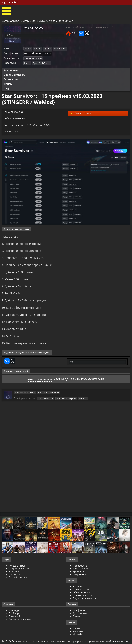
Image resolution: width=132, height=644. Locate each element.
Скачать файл (80, 113)
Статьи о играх (82, 592)
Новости (78, 589)
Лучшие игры (17, 569)
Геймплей (14, 619)
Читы (7, 88)
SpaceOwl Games (33, 58)
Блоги (76, 631)
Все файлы (79, 613)
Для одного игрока (66, 401)
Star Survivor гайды (25, 395)
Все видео (15, 613)
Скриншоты (11, 79)
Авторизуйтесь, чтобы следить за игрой (90, 27)
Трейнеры (79, 574)
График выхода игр (20, 571)
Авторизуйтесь (40, 382)
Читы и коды (80, 571)
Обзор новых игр (83, 595)
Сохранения (80, 577)
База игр (14, 574)
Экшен (28, 49)
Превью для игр (82, 598)
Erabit (27, 63)
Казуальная (60, 49)
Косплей (78, 634)
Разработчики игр (19, 580)
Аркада (47, 49)
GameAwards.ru (11, 21)
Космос (83, 401)
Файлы (8, 84)
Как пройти (11, 70)
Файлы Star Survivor (61, 21)
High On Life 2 (10, 2)
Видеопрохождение (20, 622)
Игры (26, 21)
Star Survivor (39, 21)
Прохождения (81, 569)
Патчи (77, 619)
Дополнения (80, 616)
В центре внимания (85, 601)
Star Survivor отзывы (49, 395)
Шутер (38, 49)
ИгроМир (78, 637)
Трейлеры (15, 616)
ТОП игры (14, 577)
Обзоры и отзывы (15, 74)
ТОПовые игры (46, 401)
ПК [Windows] (31, 53)
